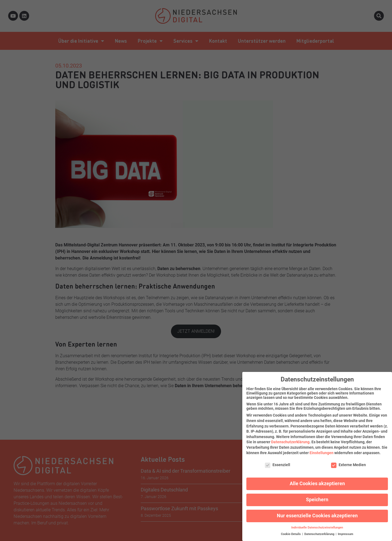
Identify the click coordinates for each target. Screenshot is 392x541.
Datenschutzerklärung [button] (320, 531)
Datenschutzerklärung (290, 439)
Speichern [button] (317, 497)
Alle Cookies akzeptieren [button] (317, 481)
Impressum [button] (346, 531)
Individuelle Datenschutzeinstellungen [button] (317, 525)
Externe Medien (348, 462)
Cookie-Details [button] (291, 531)
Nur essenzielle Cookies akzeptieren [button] (317, 513)
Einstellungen (321, 450)
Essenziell (278, 462)
